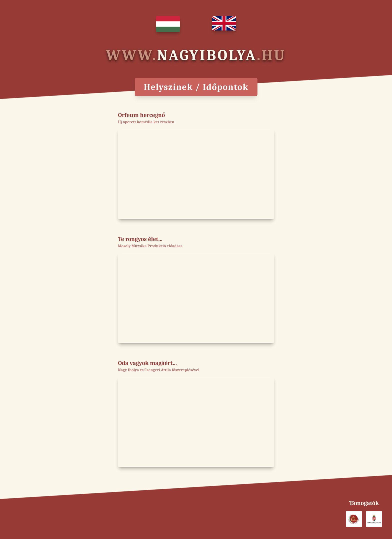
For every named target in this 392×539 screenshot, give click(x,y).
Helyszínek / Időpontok (196, 87)
